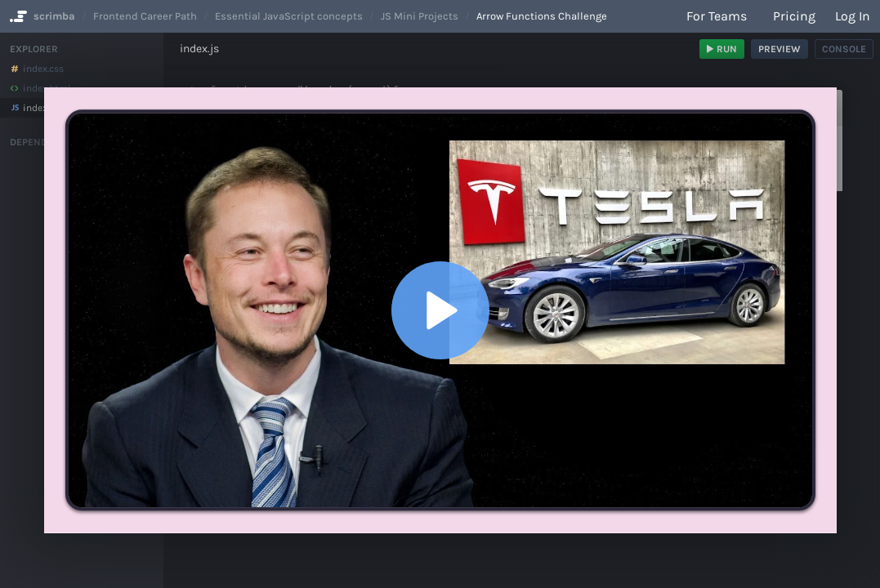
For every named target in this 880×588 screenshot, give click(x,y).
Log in (853, 16)
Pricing (794, 16)
